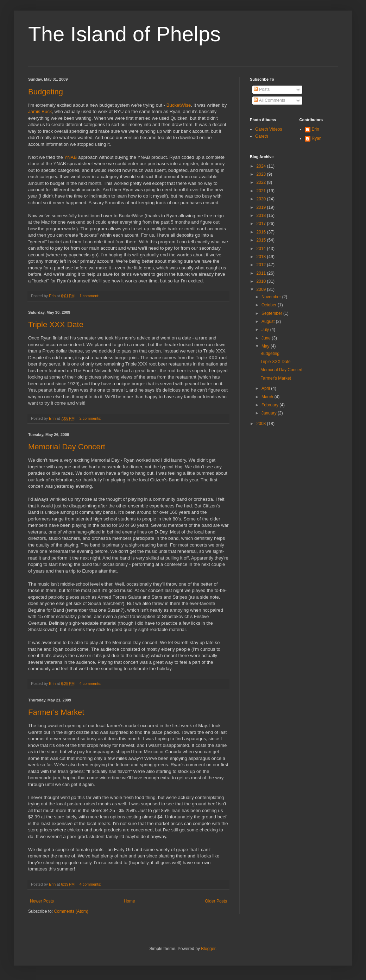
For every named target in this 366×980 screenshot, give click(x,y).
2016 (262, 232)
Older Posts (216, 901)
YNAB (70, 157)
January (270, 413)
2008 (262, 424)
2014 (262, 249)
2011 (262, 273)
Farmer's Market (56, 712)
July (266, 330)
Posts (262, 89)
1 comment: (90, 296)
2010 (262, 281)
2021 (262, 191)
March (268, 397)
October (270, 305)
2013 (262, 257)
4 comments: (91, 683)
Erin (315, 129)
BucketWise (179, 105)
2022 (262, 182)
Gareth (262, 136)
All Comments (269, 100)
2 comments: (91, 418)
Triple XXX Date (56, 324)
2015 (262, 240)
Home (130, 901)
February (270, 405)
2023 (262, 174)
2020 (262, 199)
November (272, 297)
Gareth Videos (269, 129)
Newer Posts (42, 901)
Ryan (317, 138)
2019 (262, 207)
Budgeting (46, 92)
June (267, 338)
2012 (262, 265)
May (266, 346)
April (266, 388)
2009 (262, 289)
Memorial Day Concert (67, 447)
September (272, 313)
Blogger (208, 949)
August (269, 322)
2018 (262, 216)
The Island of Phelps (124, 34)
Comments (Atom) (71, 911)
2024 (262, 166)
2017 (262, 224)
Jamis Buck (40, 111)
